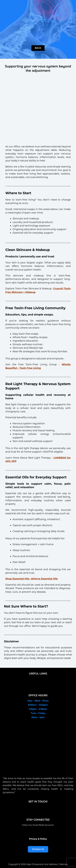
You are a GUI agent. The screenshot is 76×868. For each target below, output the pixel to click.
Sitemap (64, 864)
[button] (38, 680)
